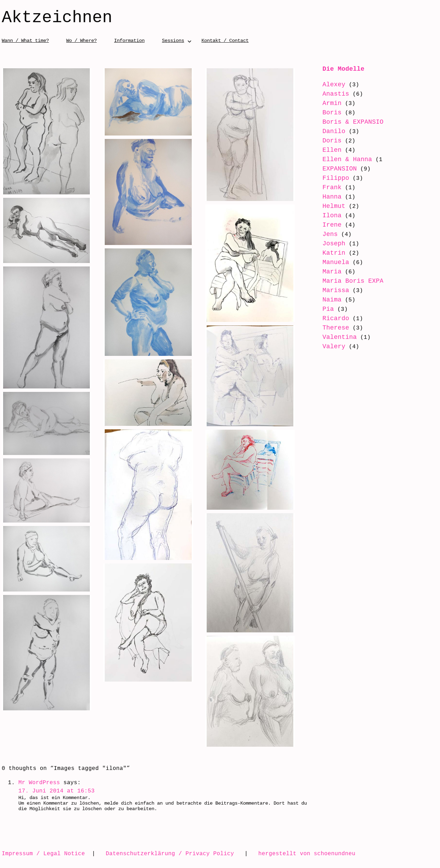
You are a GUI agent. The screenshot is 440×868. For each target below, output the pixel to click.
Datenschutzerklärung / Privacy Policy (170, 853)
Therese (331, 336)
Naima (327, 308)
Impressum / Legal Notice (43, 853)
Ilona (327, 216)
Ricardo (331, 327)
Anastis (331, 94)
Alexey (329, 85)
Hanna (327, 197)
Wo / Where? (81, 40)
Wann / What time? (25, 40)
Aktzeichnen (57, 18)
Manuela (331, 262)
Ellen (327, 150)
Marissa (331, 299)
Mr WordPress (39, 782)
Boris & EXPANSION (350, 122)
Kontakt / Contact (225, 40)
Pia (323, 317)
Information (129, 40)
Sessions (173, 40)
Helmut (329, 206)
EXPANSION (334, 169)
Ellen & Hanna (342, 159)
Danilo (329, 131)
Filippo (331, 178)
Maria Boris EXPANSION (357, 281)
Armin (327, 103)
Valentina (334, 345)
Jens (325, 234)
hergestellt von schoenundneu (307, 853)
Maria (327, 272)
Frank (327, 187)
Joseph (329, 244)
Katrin (329, 253)
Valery (329, 355)
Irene (327, 225)
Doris (327, 141)
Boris (327, 113)
